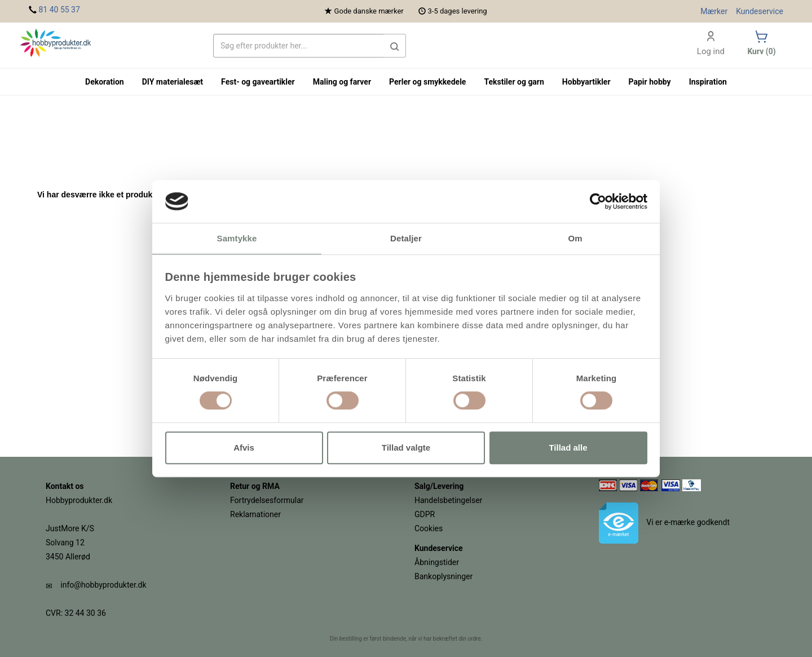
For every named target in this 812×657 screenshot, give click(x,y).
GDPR (425, 514)
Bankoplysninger (443, 576)
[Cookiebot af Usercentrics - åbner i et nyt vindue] (598, 201)
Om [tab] (575, 239)
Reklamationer (255, 514)
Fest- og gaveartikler (258, 82)
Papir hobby (650, 82)
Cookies (429, 528)
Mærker (714, 11)
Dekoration (105, 82)
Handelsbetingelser (448, 500)
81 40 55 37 (59, 10)
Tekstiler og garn (514, 82)
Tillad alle (568, 447)
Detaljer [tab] (406, 239)
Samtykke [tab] (237, 239)
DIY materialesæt (173, 82)
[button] (395, 46)
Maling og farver (342, 82)
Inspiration (708, 82)
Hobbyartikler (586, 82)
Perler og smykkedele (427, 82)
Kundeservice (760, 11)
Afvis (244, 447)
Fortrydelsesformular (267, 500)
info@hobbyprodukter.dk (103, 585)
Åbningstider (437, 562)
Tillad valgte (406, 447)
